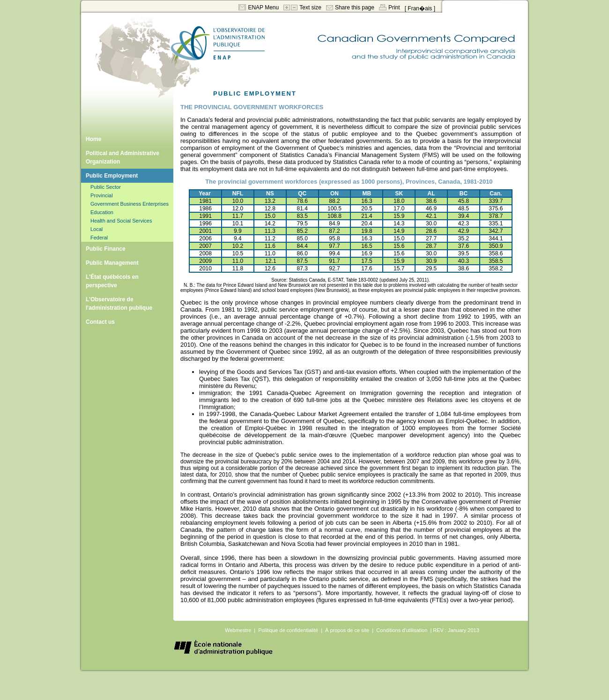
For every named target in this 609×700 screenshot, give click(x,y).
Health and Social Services (121, 221)
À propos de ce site (347, 630)
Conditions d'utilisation (402, 630)
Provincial (102, 195)
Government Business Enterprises (130, 204)
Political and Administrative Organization (123, 157)
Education (102, 212)
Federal (99, 238)
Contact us (100, 322)
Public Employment (112, 176)
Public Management (112, 263)
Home (93, 139)
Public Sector (106, 187)
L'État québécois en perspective (112, 281)
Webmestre (238, 630)
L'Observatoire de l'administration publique (119, 304)
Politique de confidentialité (288, 630)
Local (97, 229)
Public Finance (106, 249)
